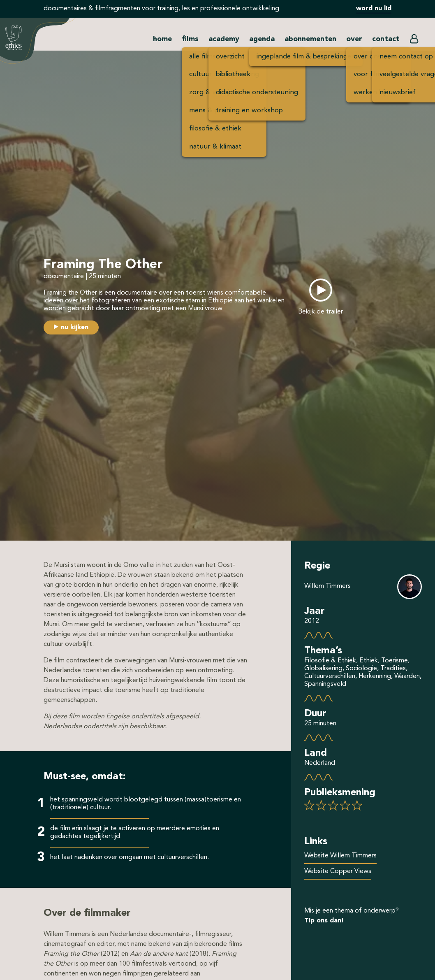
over (354, 39)
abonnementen (310, 39)
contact (386, 39)
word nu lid (374, 9)
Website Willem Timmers (340, 856)
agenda (262, 39)
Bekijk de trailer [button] (320, 312)
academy (224, 39)
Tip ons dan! (324, 921)
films (190, 39)
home (162, 39)
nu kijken (75, 327)
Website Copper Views (338, 871)
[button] (414, 41)
